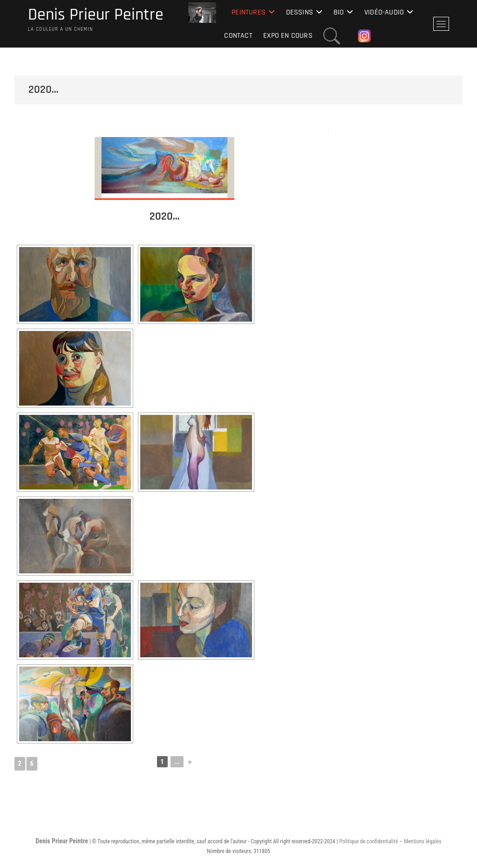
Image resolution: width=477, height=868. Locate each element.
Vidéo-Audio (384, 12)
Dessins (300, 12)
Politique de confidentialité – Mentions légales (390, 841)
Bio (339, 12)
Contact (238, 36)
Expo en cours (288, 36)
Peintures (249, 12)
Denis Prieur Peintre (96, 15)
